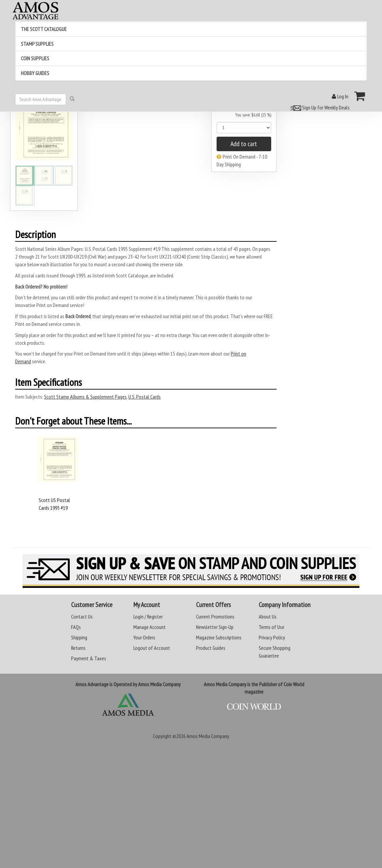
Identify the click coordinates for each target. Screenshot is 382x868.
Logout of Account (152, 648)
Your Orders (144, 637)
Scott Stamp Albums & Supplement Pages (85, 397)
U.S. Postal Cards (145, 397)
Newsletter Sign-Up (215, 627)
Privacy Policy (272, 637)
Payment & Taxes (89, 658)
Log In (340, 96)
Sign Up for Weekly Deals (319, 107)
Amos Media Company (208, 736)
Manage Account (150, 627)
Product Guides (211, 648)
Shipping (79, 637)
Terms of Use (272, 627)
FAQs (76, 627)
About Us (268, 616)
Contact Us (82, 616)
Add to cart (244, 144)
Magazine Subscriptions (219, 637)
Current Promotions (215, 616)
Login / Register (148, 616)
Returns (78, 648)
